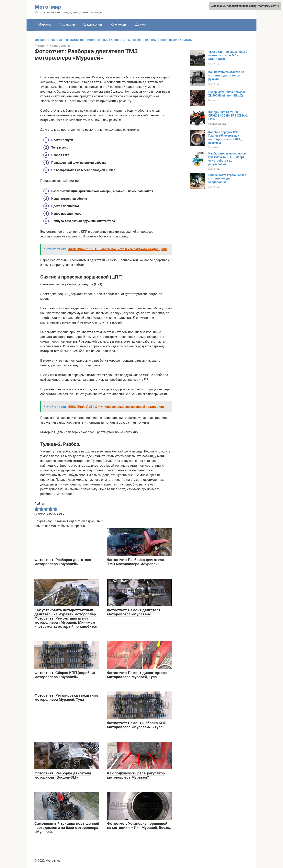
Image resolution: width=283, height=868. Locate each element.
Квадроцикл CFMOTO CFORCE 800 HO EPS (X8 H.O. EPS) (228, 116)
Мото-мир (48, 7)
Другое (140, 24)
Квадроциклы (93, 24)
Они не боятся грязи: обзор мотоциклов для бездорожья (227, 178)
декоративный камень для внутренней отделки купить (151, 40)
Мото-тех (45, 24)
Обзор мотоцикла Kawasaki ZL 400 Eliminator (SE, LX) (227, 94)
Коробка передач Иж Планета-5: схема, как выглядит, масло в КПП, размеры (225, 137)
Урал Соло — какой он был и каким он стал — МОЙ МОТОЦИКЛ (228, 55)
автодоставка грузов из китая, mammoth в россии (71, 40)
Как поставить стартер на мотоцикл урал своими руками (226, 75)
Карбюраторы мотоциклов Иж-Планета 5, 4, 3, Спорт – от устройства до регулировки (228, 159)
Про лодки (67, 24)
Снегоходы (119, 24)
